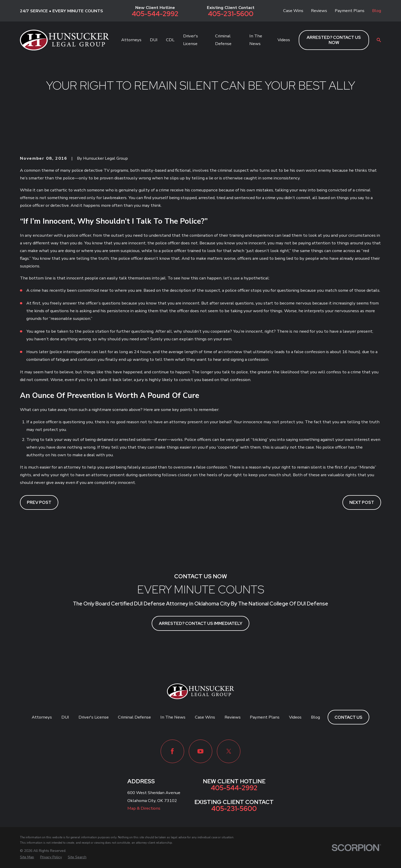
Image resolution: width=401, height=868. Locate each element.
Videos (295, 717)
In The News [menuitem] (256, 40)
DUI (65, 717)
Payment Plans (350, 11)
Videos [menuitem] (284, 40)
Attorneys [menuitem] (131, 40)
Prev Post (39, 502)
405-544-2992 (155, 14)
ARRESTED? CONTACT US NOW (334, 40)
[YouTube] (201, 751)
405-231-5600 (231, 14)
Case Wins (293, 11)
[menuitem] (27, 857)
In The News (173, 717)
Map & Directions (144, 808)
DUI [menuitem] (154, 40)
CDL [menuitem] (170, 40)
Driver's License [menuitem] (191, 40)
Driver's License (94, 717)
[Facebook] (172, 751)
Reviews (319, 11)
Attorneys (42, 717)
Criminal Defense (134, 717)
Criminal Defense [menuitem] (223, 40)
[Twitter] (229, 751)
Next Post (362, 502)
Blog (377, 11)
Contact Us (348, 717)
